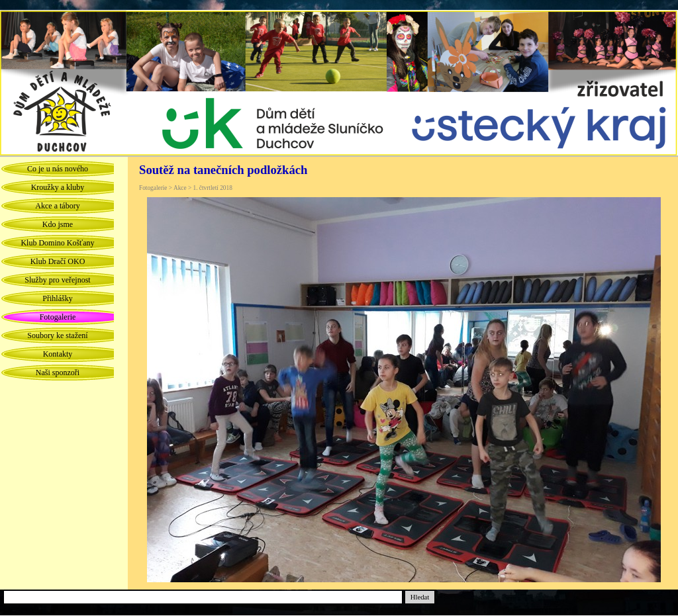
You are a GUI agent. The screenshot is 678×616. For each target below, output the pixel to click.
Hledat (420, 597)
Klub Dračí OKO (58, 261)
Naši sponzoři (58, 373)
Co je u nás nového (58, 169)
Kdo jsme (58, 224)
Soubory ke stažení (57, 335)
